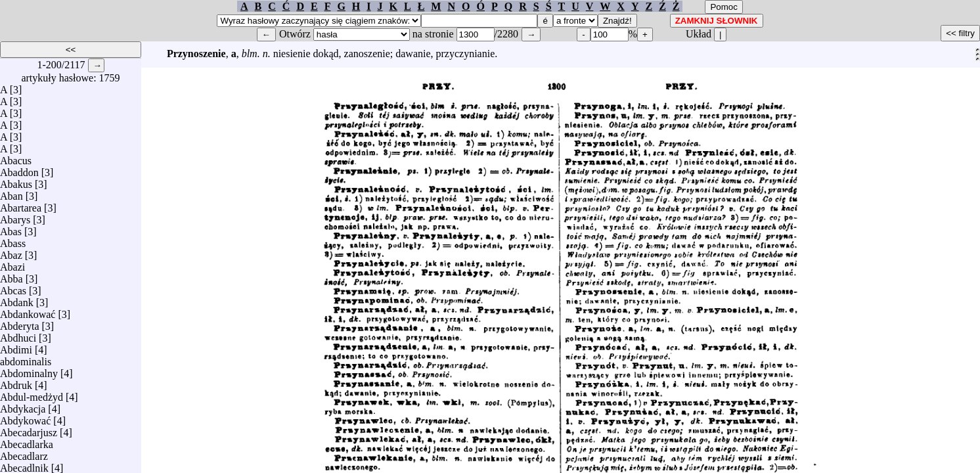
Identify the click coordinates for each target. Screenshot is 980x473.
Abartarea (21, 205)
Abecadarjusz (29, 429)
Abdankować (28, 311)
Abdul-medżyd (32, 394)
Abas (11, 228)
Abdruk (16, 382)
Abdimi (16, 347)
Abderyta (20, 323)
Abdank (17, 299)
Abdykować (25, 417)
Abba (11, 276)
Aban (11, 193)
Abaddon (19, 169)
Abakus (16, 181)
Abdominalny (29, 370)
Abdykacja (23, 406)
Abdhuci (18, 335)
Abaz (11, 252)
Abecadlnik (24, 465)
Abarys (15, 216)
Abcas (13, 287)
